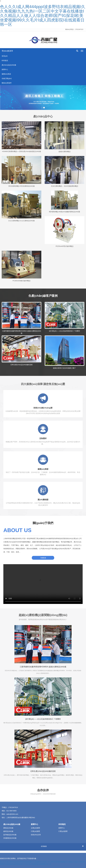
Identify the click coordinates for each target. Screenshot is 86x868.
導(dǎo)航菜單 (7, 51)
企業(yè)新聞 (35, 828)
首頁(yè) (5, 56)
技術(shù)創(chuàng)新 (43, 408)
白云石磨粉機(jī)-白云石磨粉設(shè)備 (22, 221)
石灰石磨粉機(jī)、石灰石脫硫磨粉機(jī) (65, 186)
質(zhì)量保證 (43, 500)
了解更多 (43, 558)
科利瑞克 (5, 60)
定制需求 (43, 438)
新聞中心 (5, 69)
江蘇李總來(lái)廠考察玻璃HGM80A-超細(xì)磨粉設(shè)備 (43, 667)
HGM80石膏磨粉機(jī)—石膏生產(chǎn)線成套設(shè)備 (21, 151)
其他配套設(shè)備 (10, 838)
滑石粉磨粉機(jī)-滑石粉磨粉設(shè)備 (22, 186)
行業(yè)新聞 (35, 831)
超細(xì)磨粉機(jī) (65, 152)
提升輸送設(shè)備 (10, 835)
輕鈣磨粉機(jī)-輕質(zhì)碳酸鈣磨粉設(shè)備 (65, 212)
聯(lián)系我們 (7, 83)
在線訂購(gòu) (7, 78)
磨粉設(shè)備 (8, 828)
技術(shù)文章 (36, 835)
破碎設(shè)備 (8, 831)
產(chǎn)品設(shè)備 (9, 65)
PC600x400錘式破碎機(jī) (21, 281)
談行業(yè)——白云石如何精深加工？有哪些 (64, 331)
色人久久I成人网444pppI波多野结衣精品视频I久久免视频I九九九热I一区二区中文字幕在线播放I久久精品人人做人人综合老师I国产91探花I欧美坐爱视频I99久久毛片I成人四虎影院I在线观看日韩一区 (43, 16)
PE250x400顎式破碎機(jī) (65, 246)
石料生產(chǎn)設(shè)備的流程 (21, 365)
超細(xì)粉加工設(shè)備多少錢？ (64, 368)
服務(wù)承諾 (6, 74)
